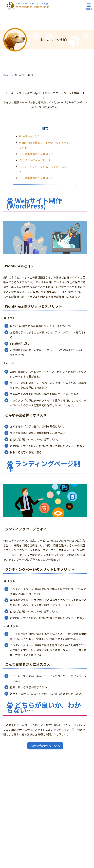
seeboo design (33, 6)
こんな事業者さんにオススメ (36, 154)
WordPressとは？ (30, 136)
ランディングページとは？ (35, 160)
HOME (7, 75)
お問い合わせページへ (45, 746)
